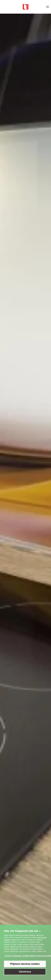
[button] (48, 7)
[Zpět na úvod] (26, 7)
